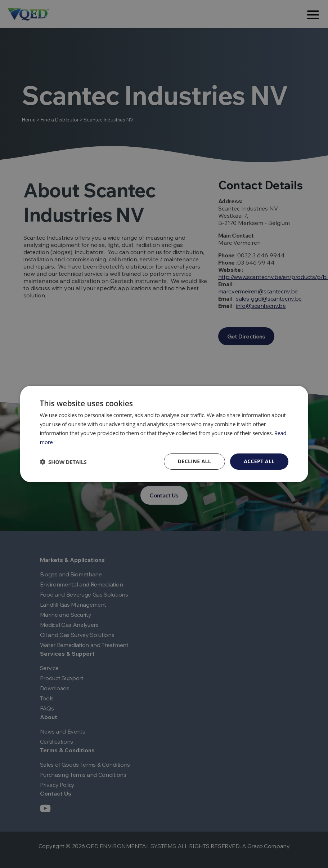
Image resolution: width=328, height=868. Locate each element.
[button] (63, 462)
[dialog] (164, 434)
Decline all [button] (194, 461)
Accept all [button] (259, 461)
